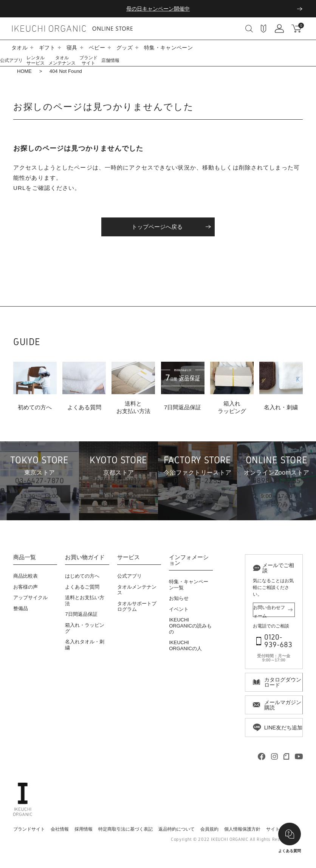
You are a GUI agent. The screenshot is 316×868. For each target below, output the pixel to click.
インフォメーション (189, 560)
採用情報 (84, 829)
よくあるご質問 (82, 587)
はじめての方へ (82, 576)
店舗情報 (110, 60)
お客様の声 (26, 587)
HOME (24, 71)
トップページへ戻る (157, 227)
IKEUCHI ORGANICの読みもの (190, 626)
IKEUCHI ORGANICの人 (185, 645)
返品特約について (177, 829)
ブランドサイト (88, 60)
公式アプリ (11, 60)
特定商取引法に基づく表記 (125, 829)
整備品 (21, 608)
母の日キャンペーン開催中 (158, 9)
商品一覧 (25, 557)
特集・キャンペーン (168, 48)
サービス (129, 557)
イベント (179, 609)
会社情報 (60, 829)
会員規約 (209, 829)
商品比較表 (26, 576)
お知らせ (179, 598)
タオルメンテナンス (62, 60)
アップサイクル (30, 597)
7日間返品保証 (81, 614)
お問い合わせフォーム (269, 611)
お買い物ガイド (85, 557)
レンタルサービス (36, 60)
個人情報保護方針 (242, 829)
